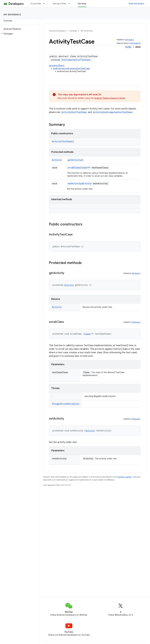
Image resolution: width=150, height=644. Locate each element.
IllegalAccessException (66, 404)
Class (84, 168)
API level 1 (129, 40)
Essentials (36, 4)
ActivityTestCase (62, 141)
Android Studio (137, 4)
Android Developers (57, 31)
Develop (73, 31)
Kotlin (128, 47)
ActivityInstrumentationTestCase (113, 112)
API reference (12, 15)
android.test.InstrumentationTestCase (71, 68)
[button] (19, 34)
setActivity (74, 183)
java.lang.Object (57, 65)
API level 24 (135, 43)
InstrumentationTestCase (76, 60)
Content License (124, 477)
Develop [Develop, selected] (82, 4)
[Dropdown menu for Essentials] (45, 4)
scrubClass (74, 168)
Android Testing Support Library (110, 98)
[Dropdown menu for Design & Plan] (70, 4)
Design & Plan (60, 4)
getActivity (74, 160)
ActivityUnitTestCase (74, 112)
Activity (57, 160)
